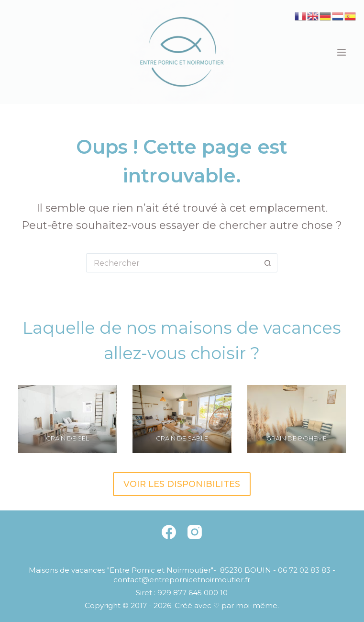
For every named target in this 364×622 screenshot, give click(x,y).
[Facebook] (169, 532)
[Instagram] (195, 532)
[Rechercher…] (172, 263)
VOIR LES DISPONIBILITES (182, 484)
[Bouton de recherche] (268, 263)
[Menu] (342, 52)
